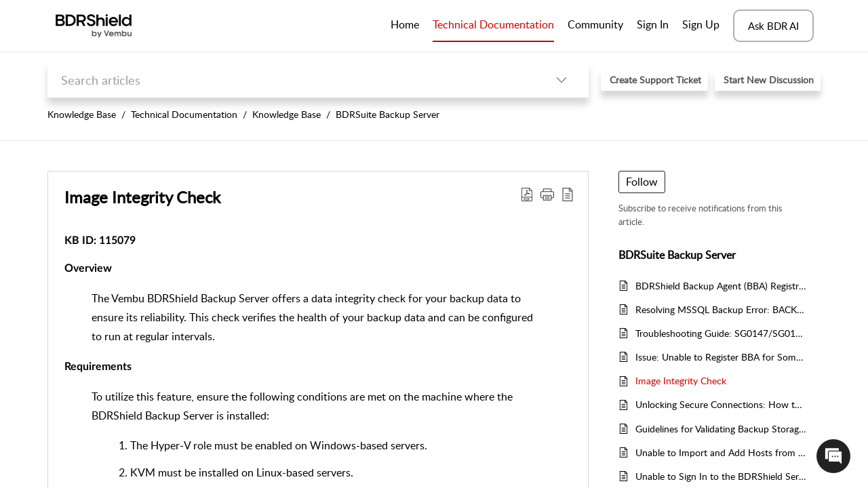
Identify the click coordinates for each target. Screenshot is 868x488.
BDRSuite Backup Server (388, 114)
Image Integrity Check (142, 197)
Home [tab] (405, 24)
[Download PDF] (527, 194)
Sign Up (701, 24)
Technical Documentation (184, 114)
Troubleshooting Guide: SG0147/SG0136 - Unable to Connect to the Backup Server (721, 333)
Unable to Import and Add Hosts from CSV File (721, 452)
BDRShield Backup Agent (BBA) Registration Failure (721, 286)
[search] (291, 80)
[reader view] (568, 194)
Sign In (653, 24)
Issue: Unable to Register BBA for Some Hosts (721, 357)
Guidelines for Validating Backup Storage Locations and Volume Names (721, 429)
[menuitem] (653, 26)
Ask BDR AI (773, 26)
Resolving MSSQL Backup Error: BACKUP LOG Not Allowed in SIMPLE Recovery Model (721, 309)
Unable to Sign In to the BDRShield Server (721, 476)
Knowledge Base (82, 114)
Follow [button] (642, 182)
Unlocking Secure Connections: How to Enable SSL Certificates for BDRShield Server (721, 404)
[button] (547, 194)
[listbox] (561, 80)
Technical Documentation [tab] (493, 24)
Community (595, 24)
